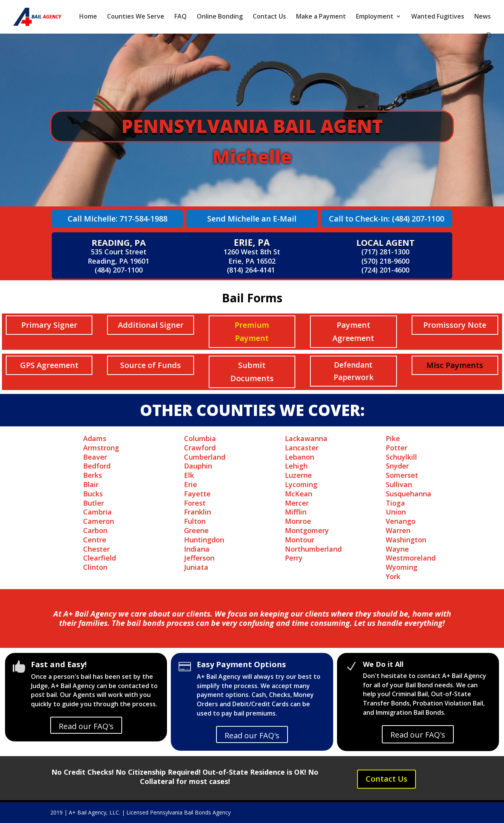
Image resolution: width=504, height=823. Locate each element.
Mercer (297, 503)
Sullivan (399, 484)
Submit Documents (252, 372)
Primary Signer (49, 325)
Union (396, 512)
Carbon (95, 530)
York (393, 576)
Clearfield (100, 558)
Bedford (97, 466)
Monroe (298, 521)
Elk (189, 475)
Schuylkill (401, 457)
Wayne (397, 549)
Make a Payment (321, 17)
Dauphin (198, 466)
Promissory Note (455, 325)
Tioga (395, 503)
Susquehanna (409, 494)
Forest (195, 503)
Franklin (198, 512)
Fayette (197, 494)
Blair (91, 484)
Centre (95, 540)
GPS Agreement (49, 365)
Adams (95, 438)
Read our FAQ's (86, 726)
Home (88, 17)
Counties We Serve (136, 17)
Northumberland (313, 549)
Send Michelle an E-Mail (252, 218)
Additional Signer (151, 325)
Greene (196, 530)
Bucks (93, 494)
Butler (94, 503)
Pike (393, 438)
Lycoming (301, 484)
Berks (93, 475)
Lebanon (300, 457)
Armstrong (101, 448)
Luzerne (298, 475)
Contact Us (269, 17)
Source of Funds (151, 365)
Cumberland (205, 457)
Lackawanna (306, 438)
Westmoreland (411, 558)
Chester (96, 549)
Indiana (197, 549)
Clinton (95, 567)
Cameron (99, 521)
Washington (406, 540)
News (483, 17)
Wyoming (402, 567)
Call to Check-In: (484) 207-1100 (387, 218)
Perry (294, 558)
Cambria (97, 512)
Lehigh (296, 466)
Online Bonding (220, 17)
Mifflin (296, 512)
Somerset (402, 475)
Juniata (196, 567)
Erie (191, 484)
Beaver (95, 457)
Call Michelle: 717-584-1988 (117, 218)
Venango (401, 521)
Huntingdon (204, 540)
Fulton (195, 521)
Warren (398, 530)
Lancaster (302, 448)
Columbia (200, 438)
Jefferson (199, 558)
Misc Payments (455, 365)
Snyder (397, 466)
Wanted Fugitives (438, 17)
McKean (299, 494)
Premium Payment (252, 331)
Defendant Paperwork (353, 371)
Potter (397, 448)
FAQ (180, 17)
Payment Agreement (353, 331)
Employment (375, 17)
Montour (300, 540)
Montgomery (307, 530)
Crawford (200, 448)
